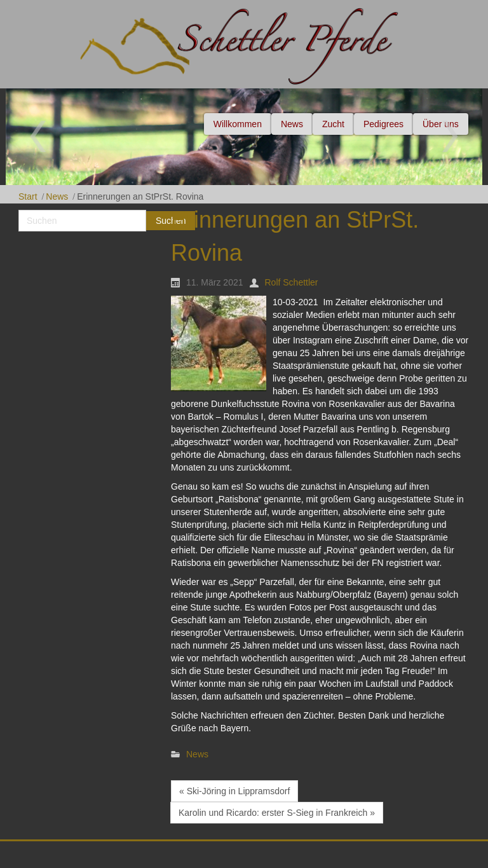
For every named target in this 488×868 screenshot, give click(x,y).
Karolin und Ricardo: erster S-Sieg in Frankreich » (277, 813)
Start (28, 196)
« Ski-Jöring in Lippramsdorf (234, 791)
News (57, 196)
